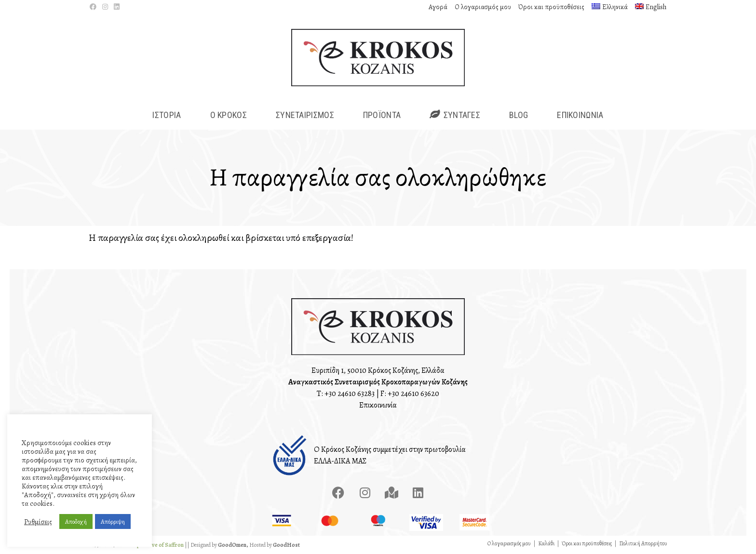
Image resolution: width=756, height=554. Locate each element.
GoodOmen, (233, 545)
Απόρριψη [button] (113, 521)
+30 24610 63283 (350, 394)
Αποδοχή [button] (76, 521)
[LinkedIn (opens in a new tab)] (117, 7)
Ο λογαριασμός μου (483, 7)
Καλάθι (546, 543)
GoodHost (286, 545)
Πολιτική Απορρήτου (643, 543)
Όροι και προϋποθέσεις (551, 7)
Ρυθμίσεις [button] (38, 522)
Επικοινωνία (378, 405)
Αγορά (438, 7)
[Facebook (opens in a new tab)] (94, 7)
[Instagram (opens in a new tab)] (105, 7)
